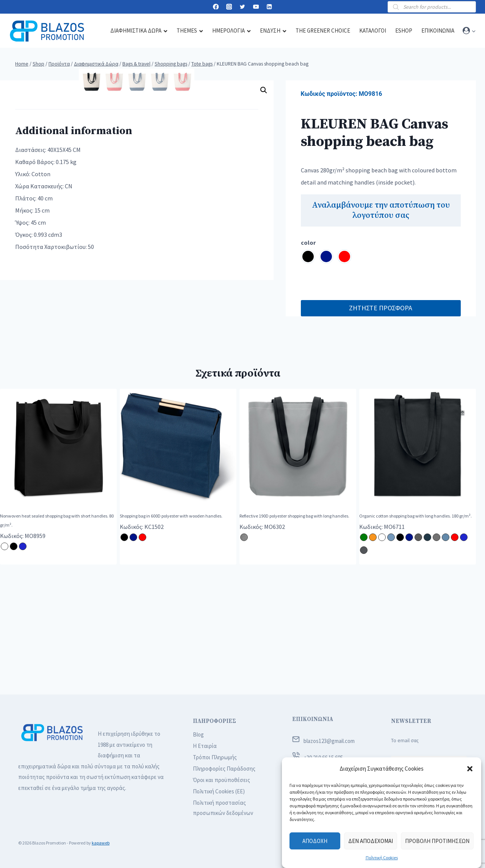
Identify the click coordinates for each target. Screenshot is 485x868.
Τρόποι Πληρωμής (215, 757)
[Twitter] (243, 7)
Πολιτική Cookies (382, 858)
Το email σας (405, 741)
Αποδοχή (315, 841)
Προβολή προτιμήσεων (437, 841)
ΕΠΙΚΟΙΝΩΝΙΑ (313, 719)
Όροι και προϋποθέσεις (221, 780)
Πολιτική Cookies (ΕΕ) (219, 791)
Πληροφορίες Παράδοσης (224, 769)
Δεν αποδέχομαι (371, 841)
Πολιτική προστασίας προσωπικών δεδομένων (223, 808)
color (308, 242)
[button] (470, 769)
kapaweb (101, 843)
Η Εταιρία (205, 746)
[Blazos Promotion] (47, 31)
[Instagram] (229, 7)
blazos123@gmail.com (329, 741)
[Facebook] (216, 7)
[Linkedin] (269, 7)
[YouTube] (256, 7)
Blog (198, 734)
